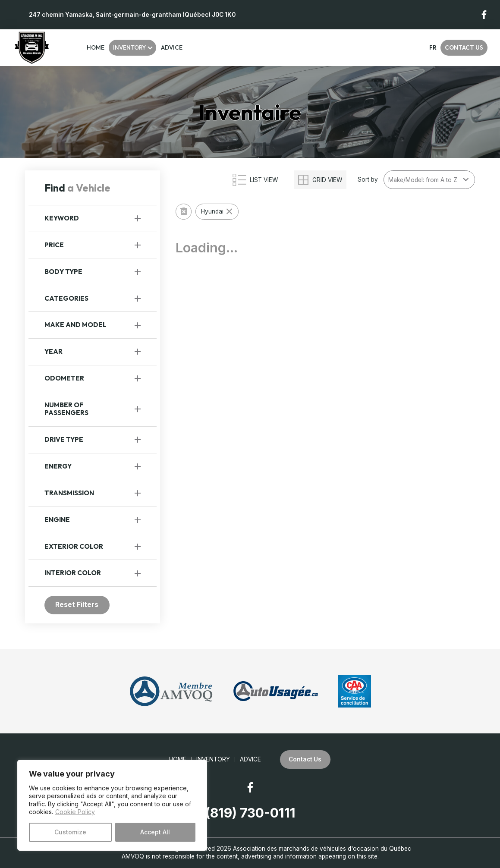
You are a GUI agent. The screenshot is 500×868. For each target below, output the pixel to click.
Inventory (129, 47)
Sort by (368, 179)
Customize (70, 832)
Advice (172, 47)
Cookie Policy (75, 812)
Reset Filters (77, 605)
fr (433, 47)
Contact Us (464, 47)
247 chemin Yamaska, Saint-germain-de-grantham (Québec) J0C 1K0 (132, 15)
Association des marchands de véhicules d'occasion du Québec (322, 849)
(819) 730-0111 (250, 813)
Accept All (155, 832)
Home (96, 47)
